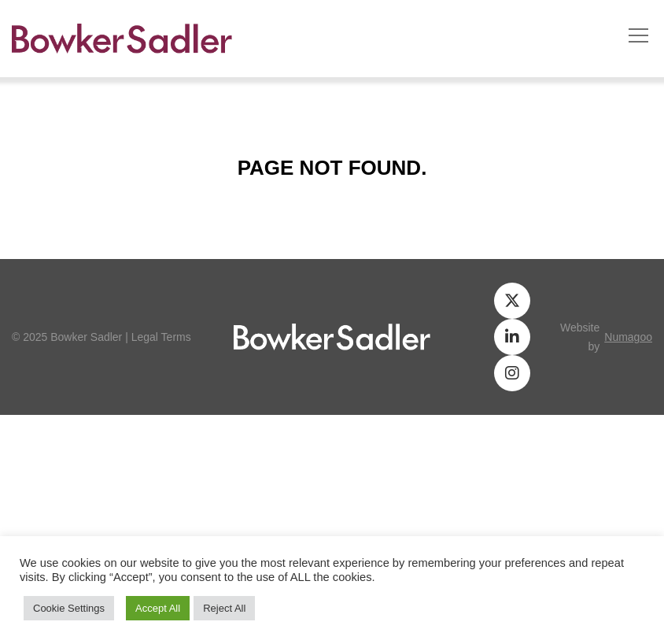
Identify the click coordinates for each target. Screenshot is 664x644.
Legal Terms (161, 337)
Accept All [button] (158, 608)
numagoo (628, 337)
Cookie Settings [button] (69, 608)
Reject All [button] (224, 608)
